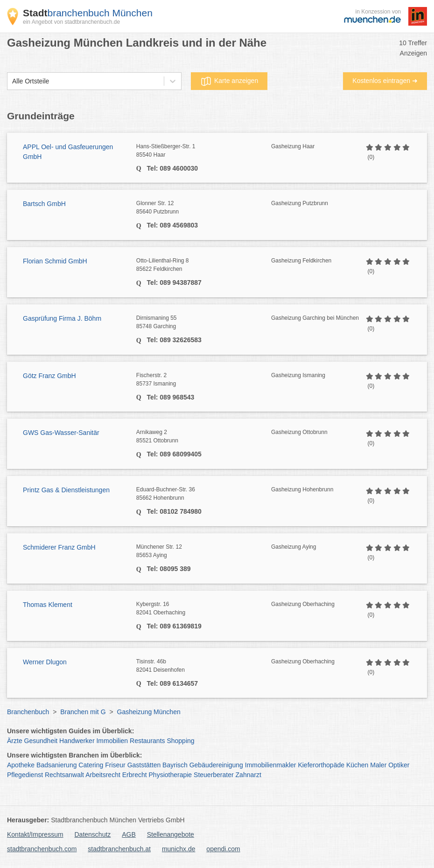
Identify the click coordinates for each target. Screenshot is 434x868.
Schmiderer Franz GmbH (59, 547)
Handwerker (77, 741)
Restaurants (147, 741)
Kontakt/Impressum (35, 834)
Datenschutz (93, 834)
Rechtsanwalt (64, 775)
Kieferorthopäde (321, 765)
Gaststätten (144, 765)
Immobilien (112, 741)
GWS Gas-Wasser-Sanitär (61, 433)
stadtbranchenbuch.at (119, 849)
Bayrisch (175, 765)
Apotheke (21, 765)
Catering (91, 765)
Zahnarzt (248, 775)
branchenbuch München (88, 13)
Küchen (357, 765)
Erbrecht (135, 775)
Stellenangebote (171, 834)
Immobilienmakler (271, 765)
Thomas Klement (48, 605)
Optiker (399, 765)
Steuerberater (214, 775)
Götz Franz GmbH (49, 376)
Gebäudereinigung (216, 765)
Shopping (180, 741)
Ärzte (15, 741)
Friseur (115, 765)
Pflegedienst (25, 775)
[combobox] (12, 81)
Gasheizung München (149, 712)
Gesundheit (41, 741)
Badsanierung (56, 765)
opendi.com (223, 849)
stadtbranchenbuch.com (42, 849)
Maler (378, 765)
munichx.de (179, 849)
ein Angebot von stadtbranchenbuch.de (71, 22)
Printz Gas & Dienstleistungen (66, 490)
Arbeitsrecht (103, 775)
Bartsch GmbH (44, 204)
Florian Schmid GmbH (55, 261)
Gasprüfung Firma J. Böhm (62, 318)
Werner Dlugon (45, 662)
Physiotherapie (171, 775)
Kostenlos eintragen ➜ (385, 81)
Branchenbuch (28, 712)
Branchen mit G (83, 712)
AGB (129, 834)
